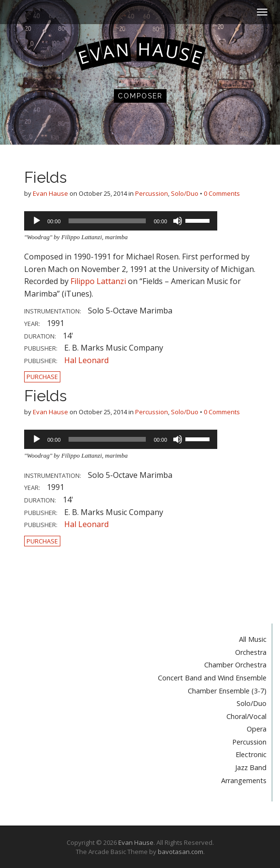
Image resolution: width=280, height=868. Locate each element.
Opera (257, 729)
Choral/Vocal (246, 716)
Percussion (152, 193)
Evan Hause (50, 193)
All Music (253, 639)
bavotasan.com (181, 852)
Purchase (42, 377)
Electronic (251, 754)
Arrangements (244, 780)
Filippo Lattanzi (98, 281)
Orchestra (251, 652)
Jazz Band (251, 767)
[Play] (37, 221)
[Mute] (178, 221)
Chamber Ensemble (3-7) (227, 691)
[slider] (107, 221)
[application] (121, 221)
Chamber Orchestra (235, 665)
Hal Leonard (86, 360)
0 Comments (222, 193)
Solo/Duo (185, 193)
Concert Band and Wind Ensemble (212, 678)
